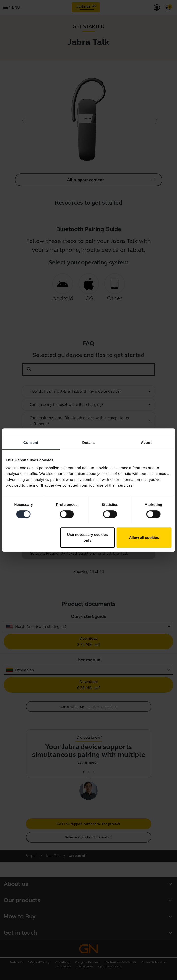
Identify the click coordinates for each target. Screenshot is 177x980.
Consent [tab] (31, 443)
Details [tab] (89, 443)
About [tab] (146, 443)
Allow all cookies (144, 537)
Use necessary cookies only (88, 537)
